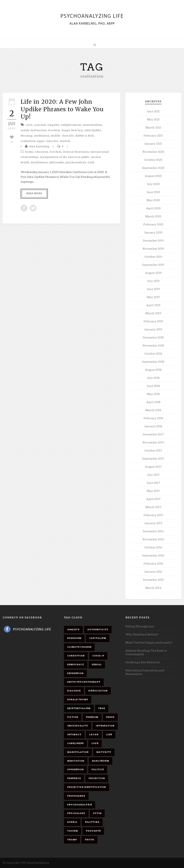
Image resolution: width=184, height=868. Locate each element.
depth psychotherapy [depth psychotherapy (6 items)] (84, 682)
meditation (42, 136)
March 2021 (153, 128)
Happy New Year (72, 130)
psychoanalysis (76, 162)
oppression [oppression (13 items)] (75, 769)
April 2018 (153, 402)
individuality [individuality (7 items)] (78, 726)
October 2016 (153, 548)
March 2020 (153, 216)
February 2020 (153, 224)
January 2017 (153, 523)
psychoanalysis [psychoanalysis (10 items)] (80, 805)
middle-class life (62, 136)
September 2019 (153, 265)
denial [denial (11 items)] (97, 665)
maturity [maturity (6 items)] (104, 752)
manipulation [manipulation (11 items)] (78, 752)
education (41, 152)
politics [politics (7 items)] (98, 769)
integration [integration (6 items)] (105, 726)
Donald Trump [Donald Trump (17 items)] (78, 699)
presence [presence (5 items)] (74, 778)
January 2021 (153, 144)
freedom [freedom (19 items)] (92, 717)
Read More (34, 193)
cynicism (40, 125)
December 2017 (153, 434)
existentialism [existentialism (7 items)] (79, 708)
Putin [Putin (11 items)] (97, 813)
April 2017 (153, 499)
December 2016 (153, 531)
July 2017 (153, 475)
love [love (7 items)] (95, 743)
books (29, 152)
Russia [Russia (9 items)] (72, 822)
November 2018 (153, 346)
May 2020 (153, 200)
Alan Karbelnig (39, 147)
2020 (29, 125)
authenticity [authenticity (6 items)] (98, 630)
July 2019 (153, 281)
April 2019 (153, 305)
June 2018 (153, 386)
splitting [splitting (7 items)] (92, 822)
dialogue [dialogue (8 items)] (74, 691)
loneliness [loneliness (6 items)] (75, 743)
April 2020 (153, 208)
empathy (53, 125)
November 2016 (153, 539)
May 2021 (153, 120)
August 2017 (153, 467)
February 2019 (153, 321)
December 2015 (153, 580)
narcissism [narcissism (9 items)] (101, 761)
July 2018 (153, 378)
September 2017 (153, 459)
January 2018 (153, 426)
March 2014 (153, 588)
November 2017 (153, 443)
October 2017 (153, 451)
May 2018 (153, 394)
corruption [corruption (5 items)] (76, 656)
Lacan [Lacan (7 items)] (94, 734)
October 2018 (153, 354)
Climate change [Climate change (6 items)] (79, 647)
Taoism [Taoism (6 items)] (73, 831)
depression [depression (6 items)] (75, 673)
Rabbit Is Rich (85, 136)
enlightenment (71, 125)
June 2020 (153, 192)
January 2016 (153, 572)
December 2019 (153, 241)
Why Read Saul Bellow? (142, 635)
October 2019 (153, 257)
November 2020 (153, 152)
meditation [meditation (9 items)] (76, 761)
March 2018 (153, 410)
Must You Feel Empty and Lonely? (149, 643)
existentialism (92, 125)
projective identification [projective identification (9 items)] (87, 787)
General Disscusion (76, 152)
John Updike (93, 130)
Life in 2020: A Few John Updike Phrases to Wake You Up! (62, 109)
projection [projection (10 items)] (97, 778)
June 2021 (153, 111)
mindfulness (39, 162)
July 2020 (153, 184)
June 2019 (153, 289)
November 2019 (153, 249)
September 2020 (153, 168)
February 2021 (153, 136)
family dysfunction (34, 130)
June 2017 (153, 483)
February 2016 (153, 564)
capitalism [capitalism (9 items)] (98, 638)
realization (28, 141)
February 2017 (153, 515)
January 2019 (153, 329)
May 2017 (153, 491)
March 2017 (153, 507)
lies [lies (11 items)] (109, 734)
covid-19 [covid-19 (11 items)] (98, 656)
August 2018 (153, 370)
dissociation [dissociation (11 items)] (98, 691)
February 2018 (153, 418)
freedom (54, 130)
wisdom (65, 141)
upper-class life (48, 141)
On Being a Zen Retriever (143, 662)
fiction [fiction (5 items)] (73, 717)
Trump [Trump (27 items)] (72, 840)
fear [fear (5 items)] (102, 708)
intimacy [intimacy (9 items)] (74, 734)
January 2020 (153, 233)
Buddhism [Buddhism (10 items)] (74, 638)
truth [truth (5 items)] (89, 840)
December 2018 (153, 338)
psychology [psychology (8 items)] (76, 813)
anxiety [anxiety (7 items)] (73, 630)
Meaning (27, 136)
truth (91, 162)
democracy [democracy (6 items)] (76, 665)
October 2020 (153, 160)
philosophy (57, 162)
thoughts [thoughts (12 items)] (93, 831)
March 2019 (153, 313)
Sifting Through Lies (140, 626)
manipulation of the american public (65, 157)
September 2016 (153, 556)
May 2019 (153, 297)
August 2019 (153, 273)
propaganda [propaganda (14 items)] (76, 796)
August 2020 (153, 176)
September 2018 (153, 362)
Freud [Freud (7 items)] (110, 717)
